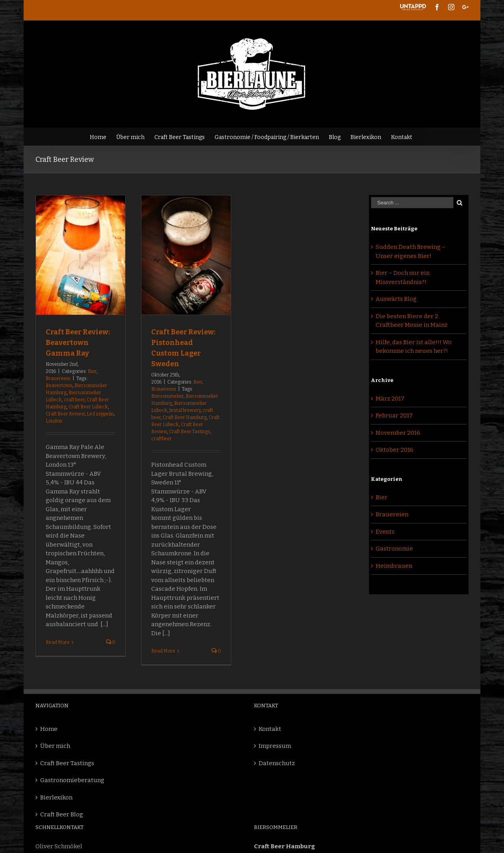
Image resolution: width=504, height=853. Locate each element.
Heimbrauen (394, 566)
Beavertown (59, 386)
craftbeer (161, 439)
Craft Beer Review (65, 414)
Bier (92, 371)
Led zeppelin (100, 414)
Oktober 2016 (395, 450)
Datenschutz (277, 763)
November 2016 (398, 433)
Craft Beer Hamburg (185, 417)
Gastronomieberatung (72, 780)
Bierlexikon (56, 797)
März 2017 (390, 399)
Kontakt (270, 729)
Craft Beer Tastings (190, 432)
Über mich (55, 746)
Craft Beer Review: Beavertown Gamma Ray (78, 343)
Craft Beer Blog (62, 814)
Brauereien (58, 378)
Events (385, 532)
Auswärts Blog (396, 299)
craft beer (74, 400)
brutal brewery (185, 410)
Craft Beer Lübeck (88, 407)
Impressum (275, 746)
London (54, 421)
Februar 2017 (394, 415)
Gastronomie (394, 549)
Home (49, 729)
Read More (58, 642)
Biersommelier (167, 396)
